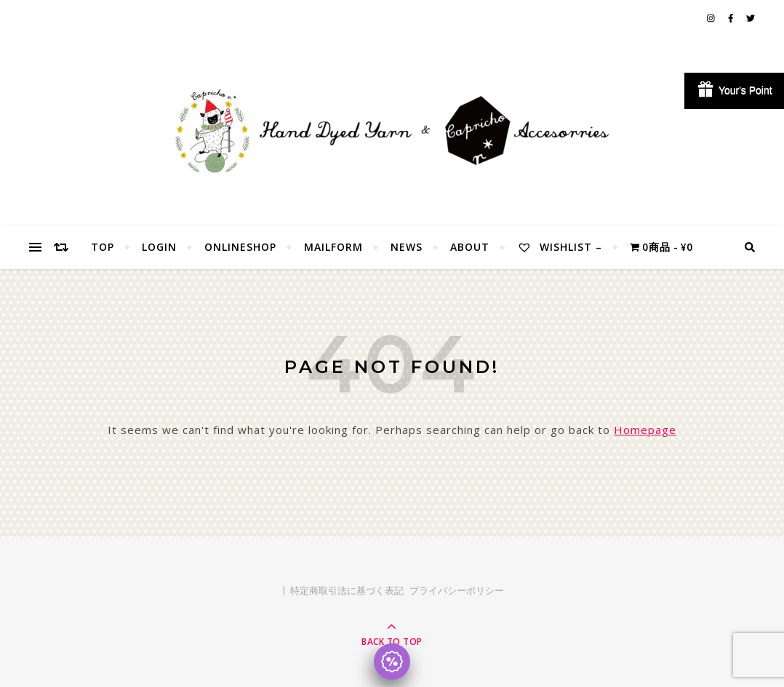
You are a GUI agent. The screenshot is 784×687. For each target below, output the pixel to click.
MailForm (333, 247)
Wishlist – (560, 247)
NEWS (407, 247)
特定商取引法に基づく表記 (347, 590)
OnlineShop (240, 247)
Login (159, 247)
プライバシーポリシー (457, 590)
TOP (103, 247)
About (470, 247)
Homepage (645, 430)
